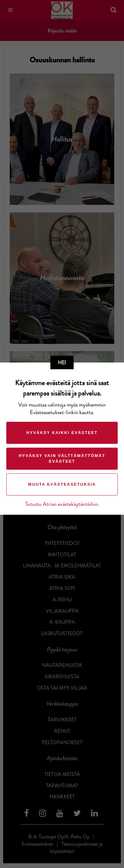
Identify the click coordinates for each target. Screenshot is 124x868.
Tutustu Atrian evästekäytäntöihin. (62, 504)
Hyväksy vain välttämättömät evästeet (62, 458)
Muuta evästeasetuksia (62, 484)
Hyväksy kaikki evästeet (62, 433)
